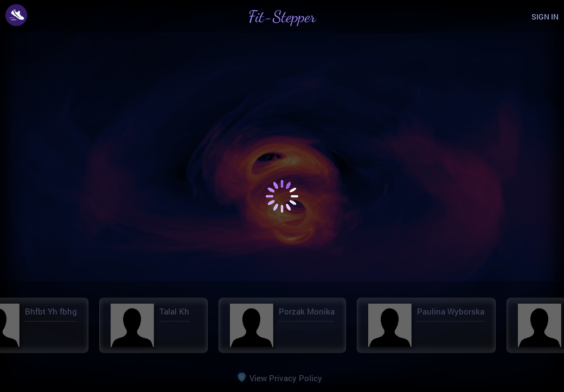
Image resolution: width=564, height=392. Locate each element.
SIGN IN (545, 17)
